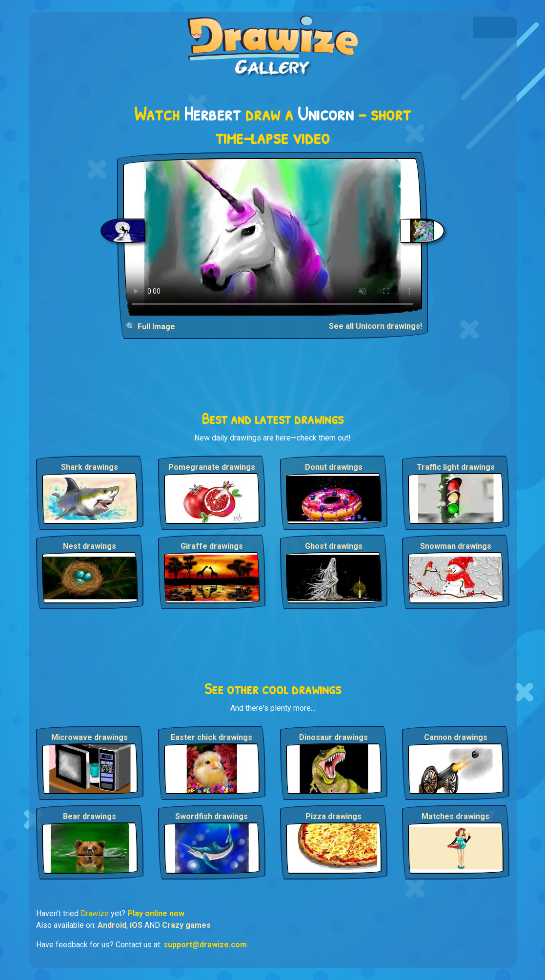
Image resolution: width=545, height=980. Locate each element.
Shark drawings (90, 467)
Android (112, 925)
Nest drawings (90, 546)
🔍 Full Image (151, 327)
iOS (136, 925)
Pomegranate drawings (212, 467)
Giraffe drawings (212, 546)
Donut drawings (334, 467)
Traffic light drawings (456, 467)
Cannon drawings (456, 737)
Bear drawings (90, 816)
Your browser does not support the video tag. (272, 237)
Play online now (156, 913)
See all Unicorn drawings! (375, 326)
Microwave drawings (90, 737)
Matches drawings (455, 816)
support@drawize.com (205, 945)
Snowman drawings (456, 546)
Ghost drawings (334, 546)
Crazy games (186, 925)
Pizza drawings (333, 816)
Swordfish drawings (212, 816)
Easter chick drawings (212, 737)
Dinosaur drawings (333, 737)
